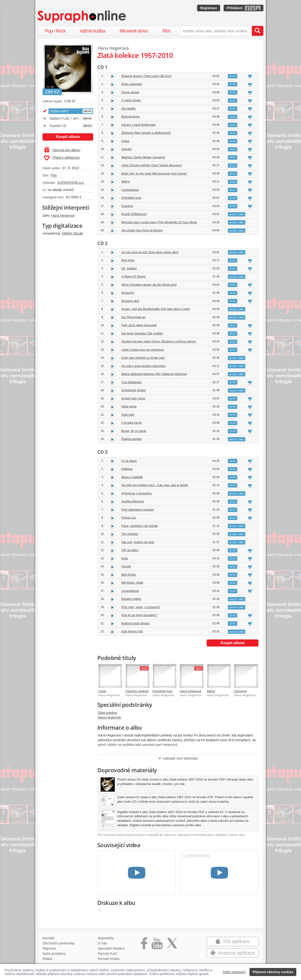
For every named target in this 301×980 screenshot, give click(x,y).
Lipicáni (127, 149)
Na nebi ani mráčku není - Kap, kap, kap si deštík (155, 485)
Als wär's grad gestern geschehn (143, 366)
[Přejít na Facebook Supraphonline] (144, 945)
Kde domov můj (132, 631)
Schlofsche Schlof (133, 390)
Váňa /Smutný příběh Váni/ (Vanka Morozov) (152, 165)
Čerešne (127, 206)
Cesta (125, 141)
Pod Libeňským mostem (138, 510)
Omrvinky (240, 691)
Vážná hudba (92, 31)
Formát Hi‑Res (109, 959)
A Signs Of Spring (133, 276)
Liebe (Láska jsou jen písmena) (143, 350)
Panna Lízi (129, 518)
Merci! (211, 691)
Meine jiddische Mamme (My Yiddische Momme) (154, 374)
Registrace (209, 8)
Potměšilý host (131, 198)
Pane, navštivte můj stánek (140, 526)
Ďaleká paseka (131, 439)
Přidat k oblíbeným (62, 158)
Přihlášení (235, 8)
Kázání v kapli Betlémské (138, 125)
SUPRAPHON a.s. (71, 183)
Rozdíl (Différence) (134, 214)
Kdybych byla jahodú (135, 623)
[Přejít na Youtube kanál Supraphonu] (157, 945)
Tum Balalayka (131, 382)
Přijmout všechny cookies (273, 972)
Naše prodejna (54, 954)
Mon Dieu (128, 260)
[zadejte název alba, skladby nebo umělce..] (216, 31)
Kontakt (49, 938)
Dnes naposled (132, 84)
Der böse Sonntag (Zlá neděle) (142, 333)
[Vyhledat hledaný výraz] (257, 31)
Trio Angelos (130, 534)
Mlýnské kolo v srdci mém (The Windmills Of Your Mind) (159, 222)
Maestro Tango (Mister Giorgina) (143, 157)
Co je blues (129, 461)
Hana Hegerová (63, 216)
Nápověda (106, 938)
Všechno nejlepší (137, 691)
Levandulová (130, 190)
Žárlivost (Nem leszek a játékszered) (146, 133)
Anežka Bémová (133, 501)
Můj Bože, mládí (132, 583)
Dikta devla (129, 406)
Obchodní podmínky (59, 943)
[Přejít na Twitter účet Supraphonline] (172, 945)
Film (166, 31)
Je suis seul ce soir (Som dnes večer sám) (150, 252)
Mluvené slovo (134, 31)
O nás (102, 943)
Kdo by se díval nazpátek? (139, 615)
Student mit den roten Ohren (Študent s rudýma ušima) (159, 341)
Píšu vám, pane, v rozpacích (141, 607)
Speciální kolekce (111, 948)
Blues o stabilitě (132, 477)
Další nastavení (234, 972)
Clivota (126, 566)
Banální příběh (131, 599)
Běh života (129, 575)
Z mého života (131, 100)
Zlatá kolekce (107, 713)
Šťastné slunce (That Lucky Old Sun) (146, 76)
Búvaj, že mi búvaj (134, 431)
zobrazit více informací (178, 758)
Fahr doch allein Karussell (139, 325)
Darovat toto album (62, 150)
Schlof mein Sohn (133, 398)
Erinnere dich (130, 301)
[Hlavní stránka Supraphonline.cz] (82, 17)
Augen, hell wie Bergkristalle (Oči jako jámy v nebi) (156, 309)
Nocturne (128, 293)
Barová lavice (131, 116)
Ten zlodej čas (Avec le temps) (142, 230)
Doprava (49, 948)
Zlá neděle (129, 108)
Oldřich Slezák (72, 233)
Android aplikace (232, 953)
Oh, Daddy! (129, 268)
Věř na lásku (130, 550)
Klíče (125, 558)
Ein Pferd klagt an (133, 317)
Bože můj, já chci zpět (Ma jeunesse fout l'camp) (154, 173)
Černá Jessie (130, 92)
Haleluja (127, 469)
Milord (125, 181)
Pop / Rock (55, 31)
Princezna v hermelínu (137, 493)
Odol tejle (128, 415)
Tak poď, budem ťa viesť (138, 542)
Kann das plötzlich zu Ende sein (143, 358)
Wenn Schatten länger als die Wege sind (149, 285)
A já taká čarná (131, 423)
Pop (54, 175)
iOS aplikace (232, 941)
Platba (48, 959)
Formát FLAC (108, 954)
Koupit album (68, 137)
